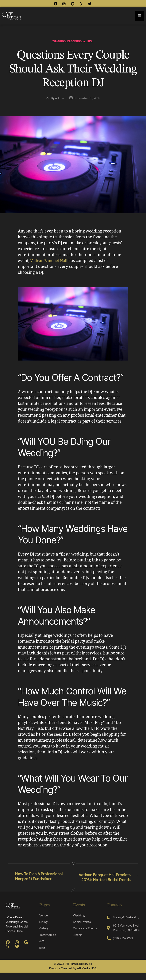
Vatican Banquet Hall (50, 261)
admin (59, 99)
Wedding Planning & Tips (73, 42)
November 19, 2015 (87, 99)
